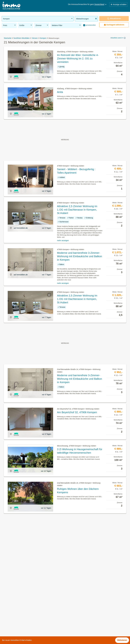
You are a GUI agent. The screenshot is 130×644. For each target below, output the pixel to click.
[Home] (11, 6)
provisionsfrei (91, 25)
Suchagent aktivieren (114, 25)
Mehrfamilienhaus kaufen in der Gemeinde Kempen (25, 625)
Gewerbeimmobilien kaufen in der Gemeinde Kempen (26, 591)
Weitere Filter (66, 25)
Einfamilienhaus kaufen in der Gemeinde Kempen (24, 619)
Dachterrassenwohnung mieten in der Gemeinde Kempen (28, 608)
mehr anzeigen (63, 240)
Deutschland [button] (101, 4)
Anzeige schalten (118, 4)
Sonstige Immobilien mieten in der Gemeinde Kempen (26, 614)
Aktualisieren (114, 19)
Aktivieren (122, 640)
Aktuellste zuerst (117, 38)
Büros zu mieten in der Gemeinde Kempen (21, 597)
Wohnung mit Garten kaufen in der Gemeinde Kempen (26, 603)
